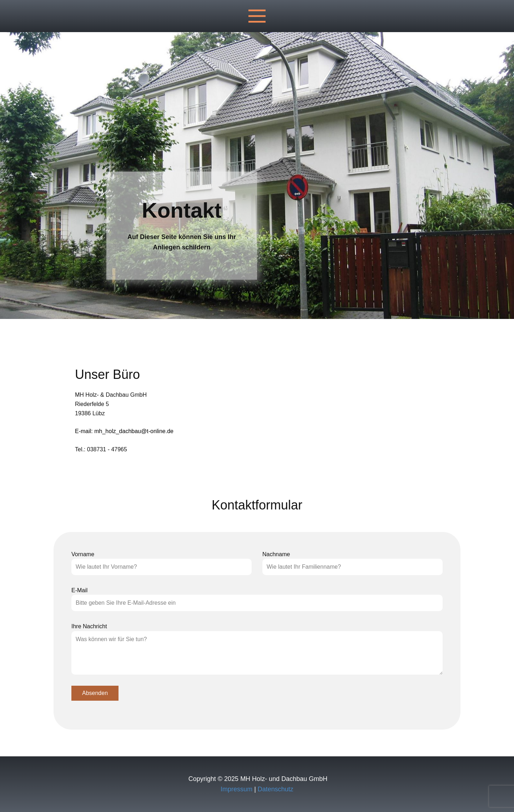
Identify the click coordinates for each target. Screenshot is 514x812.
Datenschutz (276, 789)
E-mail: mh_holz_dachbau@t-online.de (124, 431)
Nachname (276, 554)
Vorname (83, 554)
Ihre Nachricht (89, 626)
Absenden (95, 693)
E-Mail (79, 590)
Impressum (236, 789)
